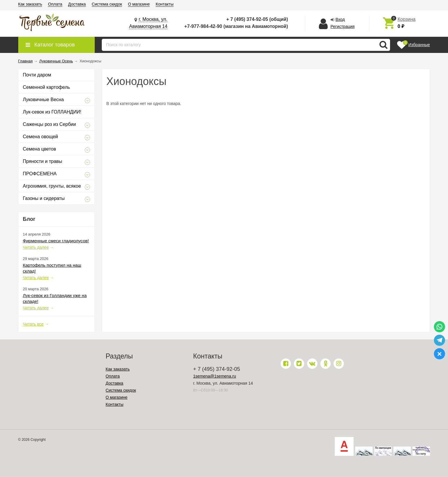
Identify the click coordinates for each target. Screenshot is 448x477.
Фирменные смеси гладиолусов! (56, 241)
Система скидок (107, 4)
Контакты (164, 4)
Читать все (33, 324)
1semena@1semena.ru (215, 376)
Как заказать (30, 4)
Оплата (55, 4)
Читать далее (36, 247)
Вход (340, 19)
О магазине (139, 4)
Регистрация (343, 26)
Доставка (77, 4)
